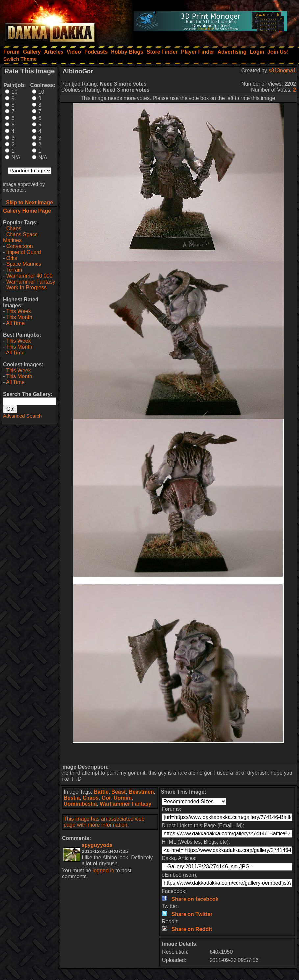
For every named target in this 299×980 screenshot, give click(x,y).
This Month (19, 317)
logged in (103, 870)
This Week (18, 311)
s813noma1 (282, 70)
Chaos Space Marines (20, 237)
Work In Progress (26, 288)
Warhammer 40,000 (29, 276)
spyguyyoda (97, 845)
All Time (15, 323)
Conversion (20, 246)
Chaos (14, 228)
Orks (12, 258)
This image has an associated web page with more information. (104, 822)
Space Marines (24, 264)
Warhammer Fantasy (31, 282)
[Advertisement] (179, 753)
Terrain (14, 270)
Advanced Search (22, 416)
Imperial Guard (24, 252)
